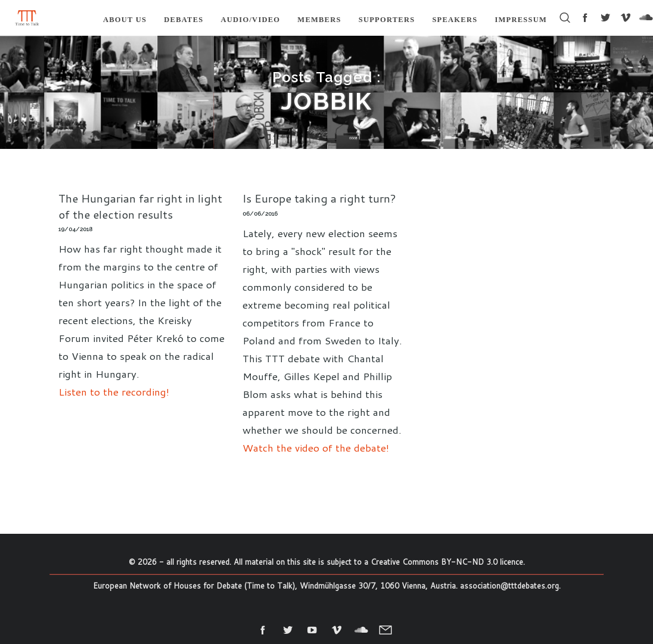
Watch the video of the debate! (316, 447)
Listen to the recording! (114, 391)
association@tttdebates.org (509, 586)
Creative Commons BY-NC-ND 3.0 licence (447, 562)
